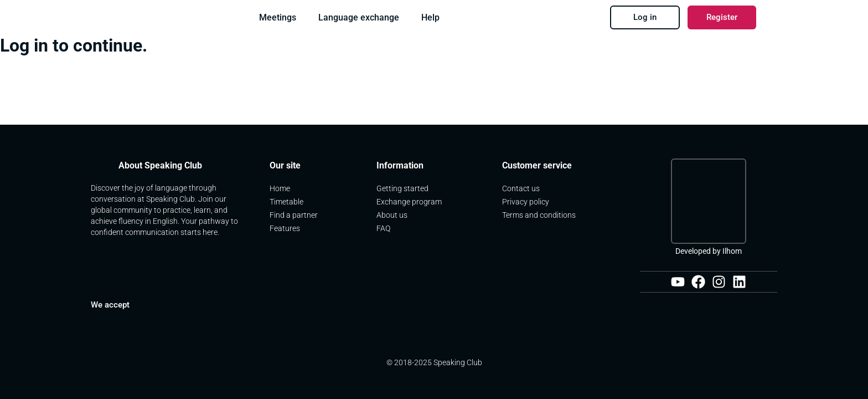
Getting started (402, 190)
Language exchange (359, 17)
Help (430, 17)
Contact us (522, 190)
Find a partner (294, 216)
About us (393, 216)
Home (280, 190)
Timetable (286, 203)
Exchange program (410, 203)
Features (285, 229)
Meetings (278, 17)
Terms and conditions (539, 216)
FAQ (383, 229)
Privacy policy (526, 203)
